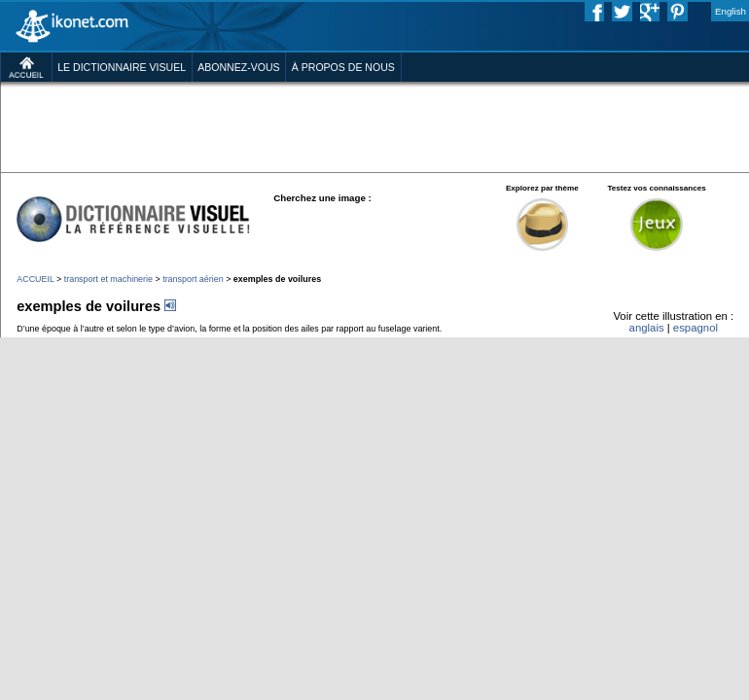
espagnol (695, 328)
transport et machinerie (108, 279)
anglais (647, 328)
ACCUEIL (35, 279)
